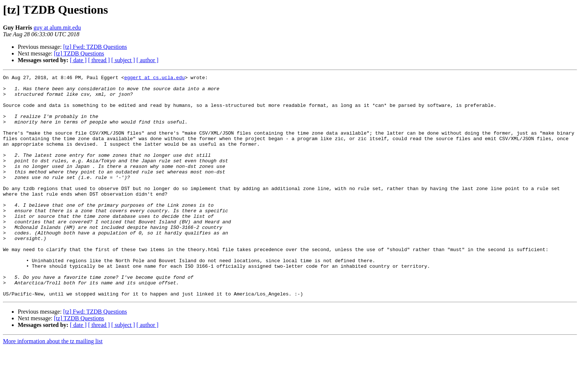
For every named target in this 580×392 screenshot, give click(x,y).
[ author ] (148, 60)
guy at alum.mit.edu (57, 28)
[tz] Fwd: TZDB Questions (95, 47)
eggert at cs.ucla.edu (155, 78)
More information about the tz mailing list (53, 386)
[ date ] (78, 60)
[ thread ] (99, 60)
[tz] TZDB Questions (79, 53)
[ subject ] (123, 60)
